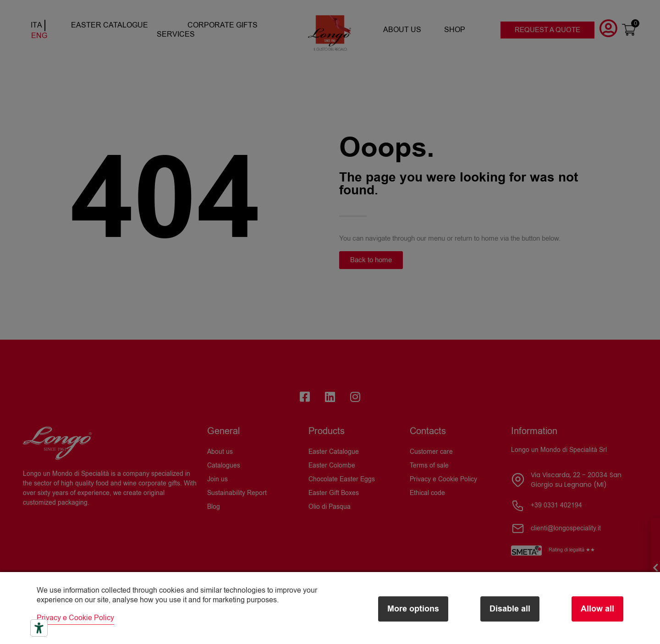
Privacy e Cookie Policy (75, 618)
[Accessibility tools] (39, 628)
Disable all (510, 609)
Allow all (597, 609)
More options (413, 609)
